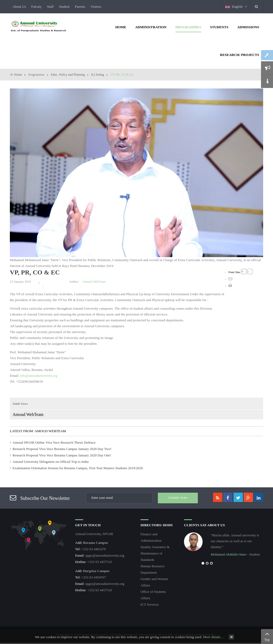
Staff (50, 7)
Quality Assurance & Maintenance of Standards (155, 553)
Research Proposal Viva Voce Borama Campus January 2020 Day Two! (62, 449)
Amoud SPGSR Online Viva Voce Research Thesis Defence (54, 442)
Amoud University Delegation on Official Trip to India (51, 462)
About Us (19, 7)
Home (18, 75)
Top (267, 636)
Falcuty (36, 7)
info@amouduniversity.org (39, 376)
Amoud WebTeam (94, 282)
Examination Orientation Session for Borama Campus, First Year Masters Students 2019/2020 (78, 468)
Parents (80, 7)
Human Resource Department (152, 569)
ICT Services (150, 604)
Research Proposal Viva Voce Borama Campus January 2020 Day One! (62, 455)
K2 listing (98, 75)
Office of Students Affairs (153, 595)
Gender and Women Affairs (154, 582)
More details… (213, 637)
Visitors (96, 7)
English (236, 7)
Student (64, 7)
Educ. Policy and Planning (68, 75)
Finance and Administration (151, 537)
